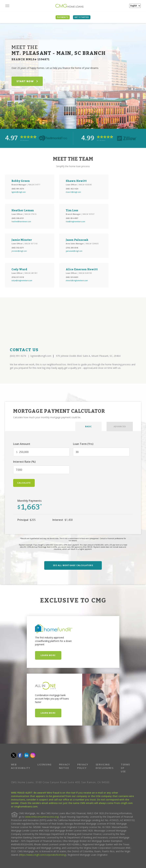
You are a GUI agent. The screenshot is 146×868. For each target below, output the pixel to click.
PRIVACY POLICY (83, 766)
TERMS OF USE (125, 768)
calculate (24, 483)
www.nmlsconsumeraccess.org (42, 817)
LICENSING (45, 764)
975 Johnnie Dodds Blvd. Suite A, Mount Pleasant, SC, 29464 (88, 356)
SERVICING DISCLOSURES (105, 766)
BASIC (88, 427)
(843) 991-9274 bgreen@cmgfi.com (31, 356)
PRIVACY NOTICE (65, 766)
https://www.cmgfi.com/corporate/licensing (43, 855)
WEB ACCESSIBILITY (21, 766)
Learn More (48, 655)
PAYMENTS (63, 17)
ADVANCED (120, 427)
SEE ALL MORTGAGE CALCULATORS (73, 565)
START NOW (27, 81)
